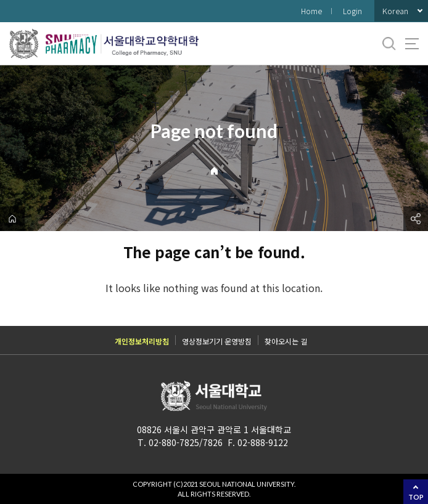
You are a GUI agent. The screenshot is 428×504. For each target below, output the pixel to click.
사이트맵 (412, 44)
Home (311, 11)
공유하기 (416, 219)
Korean (395, 11)
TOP (416, 497)
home (12, 219)
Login (352, 11)
